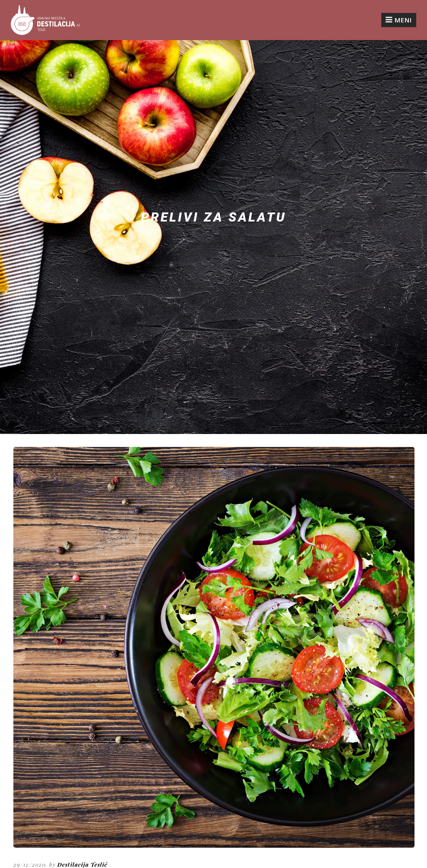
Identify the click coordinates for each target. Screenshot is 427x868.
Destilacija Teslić (82, 864)
